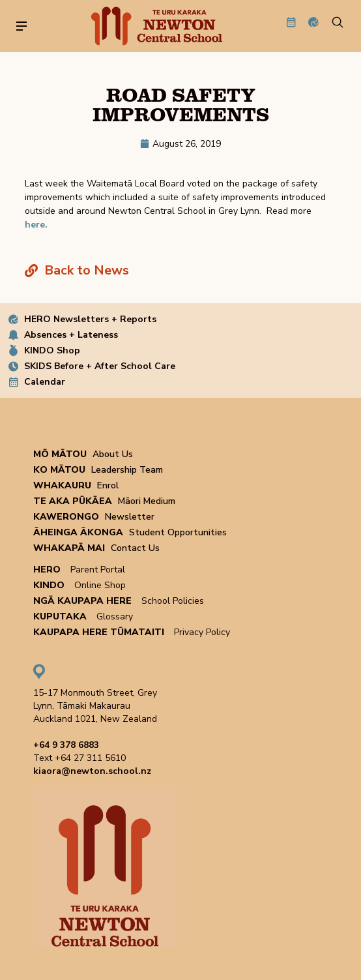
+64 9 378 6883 (66, 745)
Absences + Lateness (71, 335)
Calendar (45, 382)
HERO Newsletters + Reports (90, 319)
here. (36, 225)
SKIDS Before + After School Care (100, 366)
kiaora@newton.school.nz (92, 771)
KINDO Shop (52, 350)
